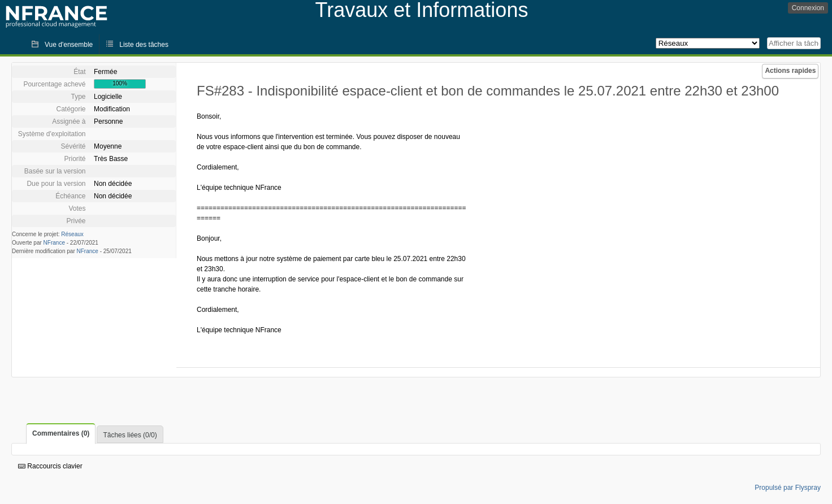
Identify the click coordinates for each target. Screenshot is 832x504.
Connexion (808, 8)
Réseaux (72, 234)
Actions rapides (790, 71)
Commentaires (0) (61, 433)
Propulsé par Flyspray (788, 488)
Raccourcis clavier (50, 466)
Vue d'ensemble (69, 45)
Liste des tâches (144, 45)
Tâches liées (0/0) (130, 435)
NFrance (54, 243)
